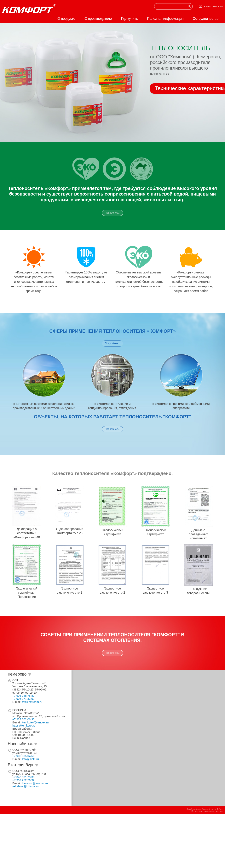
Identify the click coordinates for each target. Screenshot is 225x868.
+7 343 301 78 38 (23, 777)
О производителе (98, 19)
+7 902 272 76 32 (23, 780)
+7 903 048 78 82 (23, 696)
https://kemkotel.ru (24, 726)
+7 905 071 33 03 (23, 699)
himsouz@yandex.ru (35, 783)
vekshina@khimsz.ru (25, 786)
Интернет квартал (215, 811)
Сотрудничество (206, 19)
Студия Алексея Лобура (212, 809)
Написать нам (213, 6)
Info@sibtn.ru (30, 759)
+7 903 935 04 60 (23, 756)
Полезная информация (165, 19)
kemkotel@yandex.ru (35, 722)
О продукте (66, 19)
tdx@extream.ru (32, 702)
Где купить (129, 19)
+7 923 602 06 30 (23, 719)
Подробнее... (112, 213)
